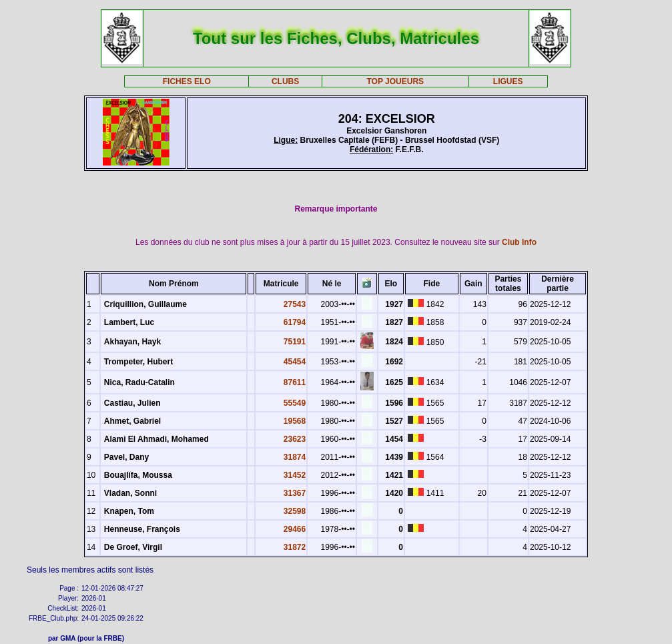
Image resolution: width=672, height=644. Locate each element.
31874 (295, 457)
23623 (295, 439)
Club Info (519, 242)
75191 (295, 342)
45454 (295, 362)
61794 (295, 322)
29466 (295, 529)
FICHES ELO (187, 81)
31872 (295, 547)
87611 (295, 382)
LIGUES (508, 81)
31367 (295, 493)
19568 (295, 421)
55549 (295, 403)
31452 (295, 475)
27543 (295, 304)
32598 (295, 511)
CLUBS (285, 81)
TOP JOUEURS (396, 81)
